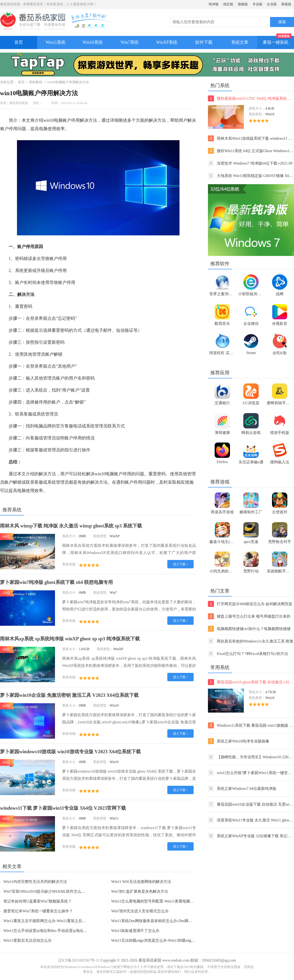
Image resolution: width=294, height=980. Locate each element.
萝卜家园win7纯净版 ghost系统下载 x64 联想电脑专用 (56, 582)
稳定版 (228, 4)
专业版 (257, 4)
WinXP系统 (167, 42)
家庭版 (286, 4)
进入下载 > (181, 564)
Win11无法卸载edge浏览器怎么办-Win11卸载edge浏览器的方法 (163, 940)
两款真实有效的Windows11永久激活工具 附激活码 (251, 641)
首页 (19, 42)
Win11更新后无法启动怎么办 (27, 940)
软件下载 (204, 42)
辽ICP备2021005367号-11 (79, 960)
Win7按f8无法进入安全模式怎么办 (140, 911)
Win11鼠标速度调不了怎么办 (135, 931)
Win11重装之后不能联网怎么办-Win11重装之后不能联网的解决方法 (60, 921)
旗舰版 (243, 4)
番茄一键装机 (277, 40)
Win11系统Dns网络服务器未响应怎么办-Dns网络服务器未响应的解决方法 (173, 921)
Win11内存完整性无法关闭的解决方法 (35, 882)
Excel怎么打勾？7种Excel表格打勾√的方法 (248, 654)
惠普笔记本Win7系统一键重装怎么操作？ (38, 911)
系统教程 (36, 82)
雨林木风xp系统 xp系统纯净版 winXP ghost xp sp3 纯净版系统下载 (70, 639)
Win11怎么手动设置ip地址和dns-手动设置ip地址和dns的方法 (54, 931)
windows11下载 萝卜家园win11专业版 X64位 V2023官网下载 (63, 808)
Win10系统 (93, 42)
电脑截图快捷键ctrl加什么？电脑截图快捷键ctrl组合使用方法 (249, 629)
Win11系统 (56, 42)
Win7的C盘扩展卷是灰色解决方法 (140, 891)
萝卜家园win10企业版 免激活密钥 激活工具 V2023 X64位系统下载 (69, 695)
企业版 (272, 4)
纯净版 (214, 4)
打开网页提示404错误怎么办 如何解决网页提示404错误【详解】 (250, 604)
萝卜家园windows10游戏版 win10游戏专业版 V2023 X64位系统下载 (70, 752)
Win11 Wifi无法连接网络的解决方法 (141, 882)
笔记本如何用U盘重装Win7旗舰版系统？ (38, 901)
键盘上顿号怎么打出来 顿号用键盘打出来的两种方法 (249, 616)
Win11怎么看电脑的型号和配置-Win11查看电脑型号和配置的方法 (166, 901)
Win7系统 (130, 42)
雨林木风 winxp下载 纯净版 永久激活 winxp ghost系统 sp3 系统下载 (71, 526)
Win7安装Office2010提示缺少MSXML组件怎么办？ (46, 891)
